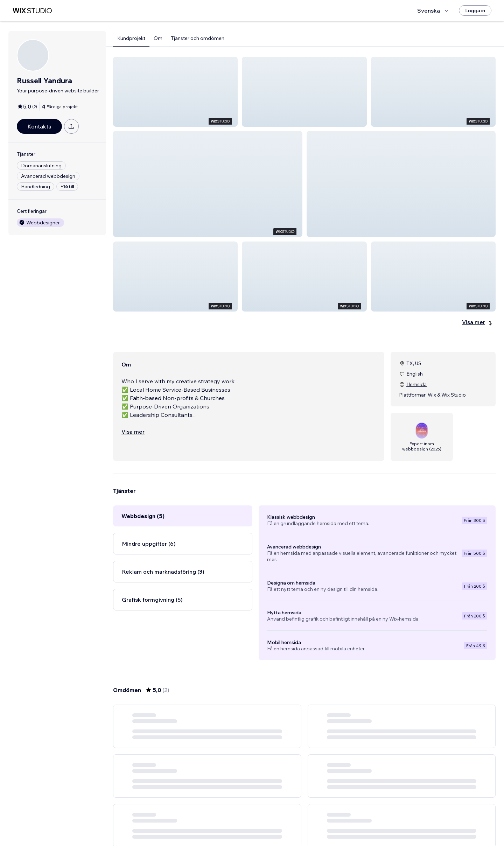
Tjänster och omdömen (198, 38)
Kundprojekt (131, 38)
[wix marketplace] (32, 11)
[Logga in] (475, 11)
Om (158, 38)
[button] (175, 92)
